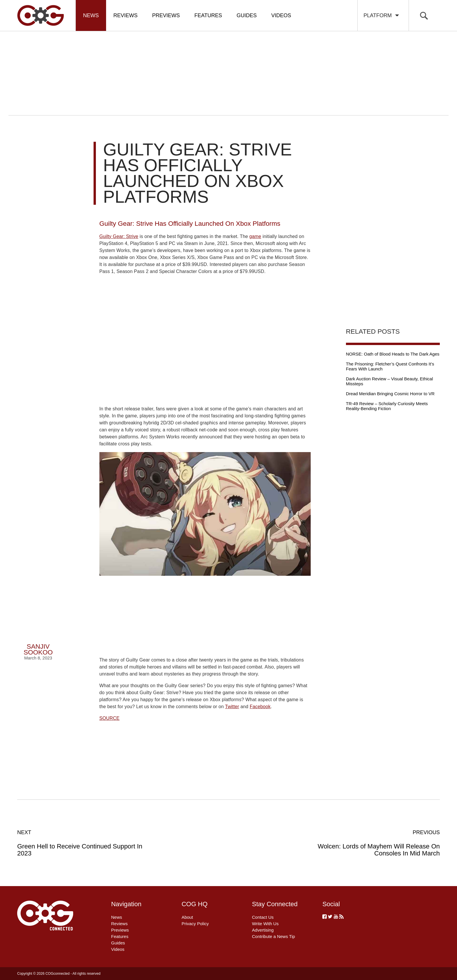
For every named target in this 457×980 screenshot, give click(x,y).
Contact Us (263, 917)
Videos (281, 15)
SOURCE (109, 718)
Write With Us (265, 924)
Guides (247, 15)
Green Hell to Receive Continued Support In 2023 (81, 843)
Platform (382, 15)
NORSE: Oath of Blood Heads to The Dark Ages (393, 354)
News (91, 15)
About (187, 917)
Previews (166, 15)
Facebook (260, 707)
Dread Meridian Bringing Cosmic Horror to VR (390, 394)
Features (208, 15)
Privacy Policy (195, 924)
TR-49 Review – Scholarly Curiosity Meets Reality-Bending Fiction (387, 406)
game (255, 236)
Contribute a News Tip (274, 936)
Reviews (125, 15)
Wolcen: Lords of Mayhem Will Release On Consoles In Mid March (376, 843)
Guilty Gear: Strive (119, 236)
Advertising (263, 930)
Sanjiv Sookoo (38, 649)
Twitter (232, 707)
